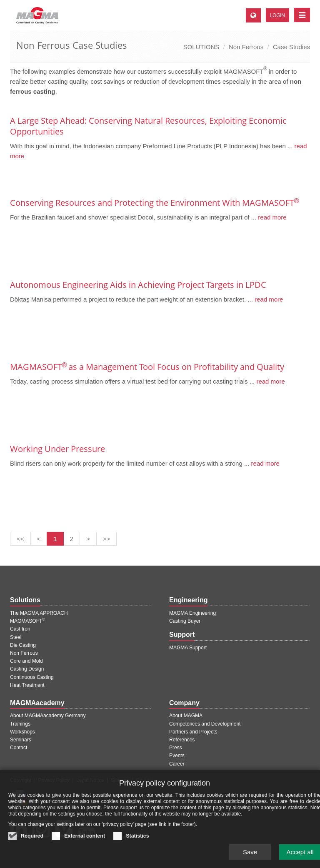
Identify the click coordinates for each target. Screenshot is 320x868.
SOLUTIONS (201, 47)
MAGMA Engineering (192, 613)
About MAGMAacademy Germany (48, 716)
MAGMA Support (188, 648)
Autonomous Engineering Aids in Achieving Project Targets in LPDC (138, 285)
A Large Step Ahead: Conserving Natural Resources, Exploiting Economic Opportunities (148, 126)
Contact (19, 748)
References (182, 740)
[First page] (20, 539)
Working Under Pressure (57, 449)
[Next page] (88, 539)
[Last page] (107, 539)
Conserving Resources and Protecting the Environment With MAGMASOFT (154, 203)
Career (177, 764)
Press (176, 748)
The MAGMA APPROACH (39, 613)
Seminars (21, 740)
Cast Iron (20, 629)
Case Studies (291, 47)
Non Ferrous (246, 47)
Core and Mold (26, 661)
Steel (16, 637)
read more (271, 217)
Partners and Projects (193, 732)
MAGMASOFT (27, 621)
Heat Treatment (27, 685)
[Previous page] (39, 539)
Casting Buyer (185, 621)
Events (177, 756)
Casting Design (27, 669)
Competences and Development (205, 724)
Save (250, 857)
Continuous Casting (32, 677)
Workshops (22, 732)
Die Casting (23, 645)
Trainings (20, 724)
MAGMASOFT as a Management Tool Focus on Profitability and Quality (147, 367)
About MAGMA (186, 716)
